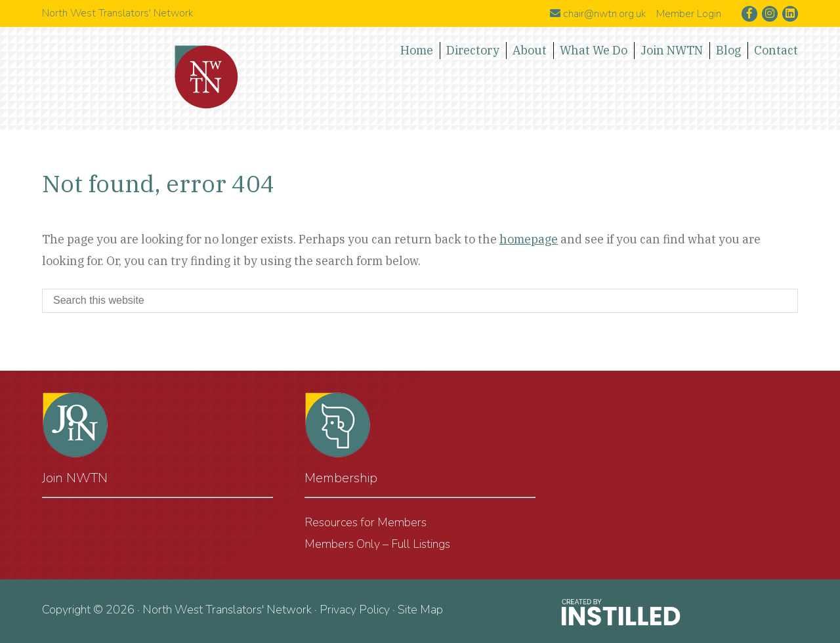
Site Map (420, 610)
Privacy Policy (355, 610)
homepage (529, 239)
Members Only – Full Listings (377, 544)
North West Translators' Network (207, 77)
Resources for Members (366, 522)
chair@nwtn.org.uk (598, 14)
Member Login (689, 14)
